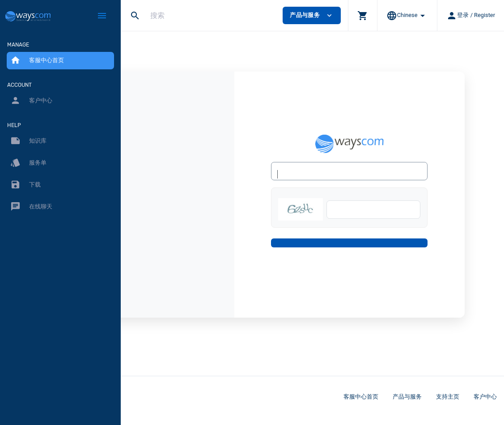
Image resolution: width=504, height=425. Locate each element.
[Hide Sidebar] (102, 16)
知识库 (28, 141)
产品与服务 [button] (312, 15)
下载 (25, 185)
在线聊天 (31, 207)
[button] (362, 15)
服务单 (28, 163)
